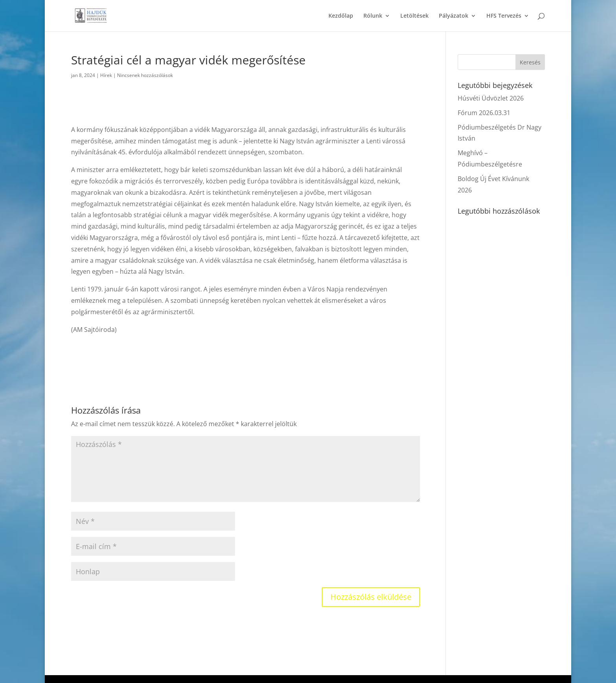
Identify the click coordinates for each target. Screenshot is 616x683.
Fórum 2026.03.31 (484, 113)
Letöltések (414, 16)
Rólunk (373, 16)
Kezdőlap (341, 16)
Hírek (106, 75)
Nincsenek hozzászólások (145, 75)
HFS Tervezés (504, 16)
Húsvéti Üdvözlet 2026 (491, 98)
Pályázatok (454, 16)
